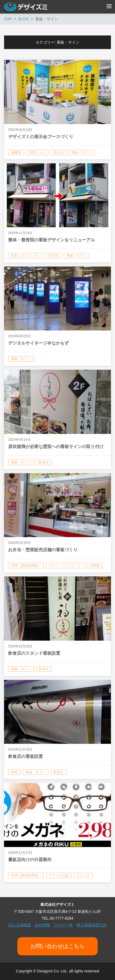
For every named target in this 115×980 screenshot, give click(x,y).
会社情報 (42, 925)
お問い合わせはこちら (58, 946)
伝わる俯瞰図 (20, 925)
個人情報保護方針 (92, 925)
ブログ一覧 (63, 925)
